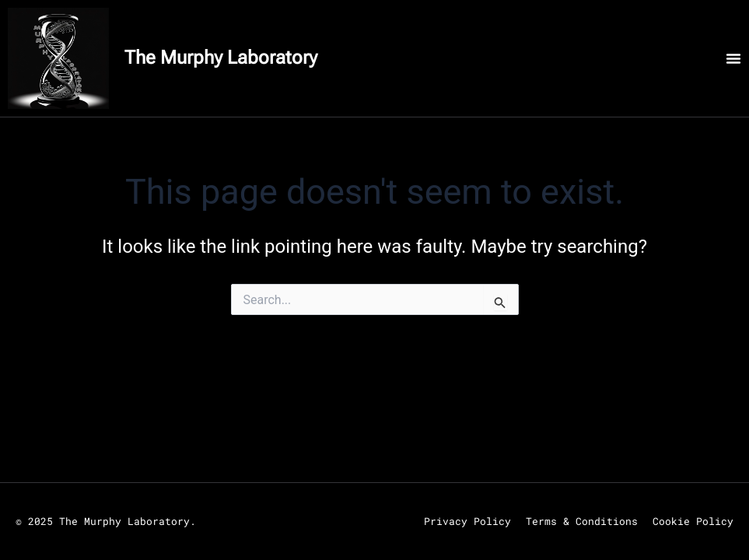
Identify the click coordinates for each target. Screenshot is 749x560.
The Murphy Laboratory (221, 58)
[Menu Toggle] (733, 58)
